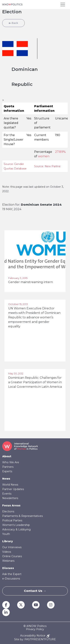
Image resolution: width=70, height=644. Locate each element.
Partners (8, 467)
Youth (6, 534)
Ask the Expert (12, 574)
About (7, 456)
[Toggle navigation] (63, 4)
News (6, 479)
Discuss (8, 568)
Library (8, 541)
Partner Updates (13, 489)
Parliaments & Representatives (22, 516)
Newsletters (10, 498)
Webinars (8, 561)
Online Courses (12, 556)
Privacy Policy (35, 629)
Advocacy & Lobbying (16, 529)
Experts (7, 471)
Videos (7, 552)
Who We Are (11, 462)
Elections (8, 511)
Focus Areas (11, 505)
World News (10, 485)
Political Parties (12, 520)
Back (13, 23)
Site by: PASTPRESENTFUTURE (35, 639)
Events (7, 494)
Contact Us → (35, 591)
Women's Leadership (16, 525)
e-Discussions (11, 579)
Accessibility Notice (35, 636)
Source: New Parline (47, 166)
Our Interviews (12, 547)
